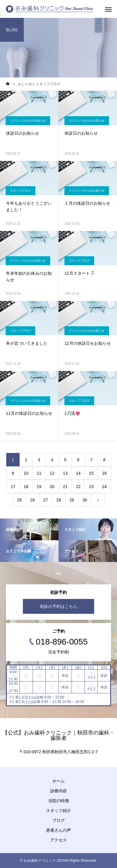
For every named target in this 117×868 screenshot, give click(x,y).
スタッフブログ (20, 191)
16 (105, 473)
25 (20, 500)
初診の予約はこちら (58, 606)
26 (33, 500)
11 (39, 473)
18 (26, 487)
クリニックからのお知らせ (28, 121)
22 (78, 487)
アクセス (58, 840)
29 (72, 500)
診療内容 (58, 791)
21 (65, 487)
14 (78, 473)
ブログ (58, 820)
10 (26, 473)
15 (91, 473)
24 (105, 487)
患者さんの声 (58, 830)
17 (13, 487)
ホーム (58, 781)
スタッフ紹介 (58, 810)
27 (46, 500)
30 (85, 500)
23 (91, 487)
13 (65, 473)
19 (39, 487)
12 (52, 473)
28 (59, 500)
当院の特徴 (58, 801)
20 (52, 487)
